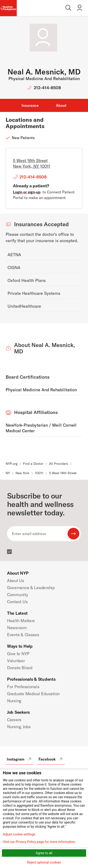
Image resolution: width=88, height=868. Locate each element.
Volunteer (16, 661)
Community (18, 595)
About (61, 105)
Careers (14, 720)
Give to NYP (18, 654)
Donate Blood (20, 668)
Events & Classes (23, 635)
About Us (16, 581)
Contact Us (17, 602)
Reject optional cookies (44, 862)
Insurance (30, 105)
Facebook (51, 759)
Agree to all (44, 853)
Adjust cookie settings (19, 834)
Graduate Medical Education (33, 694)
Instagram (20, 759)
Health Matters (21, 621)
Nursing (14, 701)
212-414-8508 (47, 88)
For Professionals (23, 687)
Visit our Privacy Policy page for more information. (39, 842)
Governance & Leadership (31, 588)
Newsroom (17, 628)
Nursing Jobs (19, 727)
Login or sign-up (27, 192)
